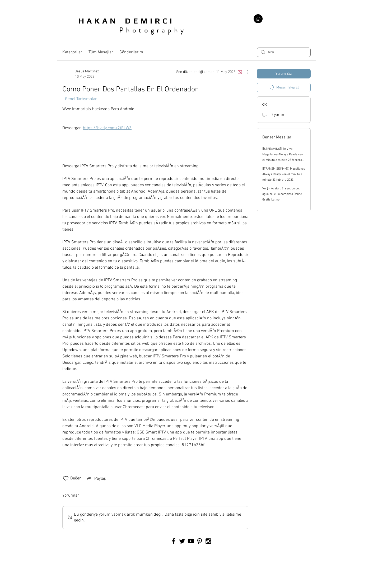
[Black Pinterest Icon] (200, 541)
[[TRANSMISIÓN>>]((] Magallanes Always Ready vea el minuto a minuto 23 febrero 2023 (284, 174)
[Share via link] (96, 478)
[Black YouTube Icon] (191, 541)
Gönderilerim (131, 52)
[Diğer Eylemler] (245, 72)
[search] (284, 52)
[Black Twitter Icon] (182, 541)
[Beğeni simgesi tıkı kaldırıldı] (66, 478)
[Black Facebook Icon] (173, 541)
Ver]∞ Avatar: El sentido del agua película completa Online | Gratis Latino (283, 194)
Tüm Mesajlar (101, 52)
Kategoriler (72, 52)
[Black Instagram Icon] (208, 541)
